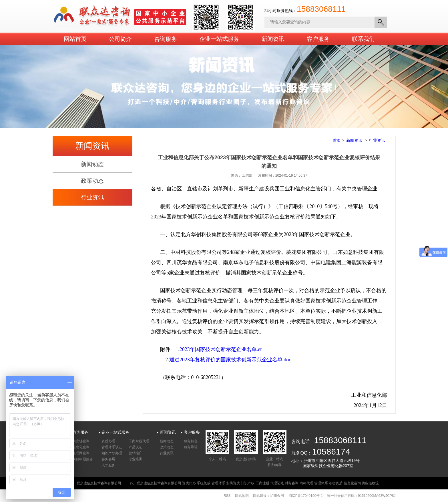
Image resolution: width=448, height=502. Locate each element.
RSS (227, 496)
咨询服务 (166, 39)
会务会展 (108, 459)
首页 (337, 140)
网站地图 (242, 496)
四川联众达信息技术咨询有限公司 (156, 483)
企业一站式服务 (219, 39)
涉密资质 (336, 483)
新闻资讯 (273, 39)
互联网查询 (81, 453)
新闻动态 (92, 164)
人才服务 (108, 465)
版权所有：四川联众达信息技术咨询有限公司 (87, 483)
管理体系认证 (112, 447)
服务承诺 (191, 447)
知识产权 (248, 483)
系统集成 (204, 483)
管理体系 (218, 483)
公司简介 (120, 39)
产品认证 (136, 447)
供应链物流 (370, 483)
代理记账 (277, 483)
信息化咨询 (352, 483)
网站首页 (75, 39)
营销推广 (136, 453)
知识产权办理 (112, 453)
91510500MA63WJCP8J (377, 496)
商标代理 (306, 483)
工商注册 (262, 483)
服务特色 (191, 441)
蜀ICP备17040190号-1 (306, 496)
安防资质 (233, 483)
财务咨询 (292, 483)
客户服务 (318, 39)
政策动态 (92, 181)
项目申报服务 (83, 459)
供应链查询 (81, 441)
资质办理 (108, 441)
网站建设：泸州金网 (268, 496)
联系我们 (363, 39)
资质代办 (189, 483)
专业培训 (136, 459)
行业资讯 (92, 197)
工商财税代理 (139, 441)
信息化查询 (81, 447)
